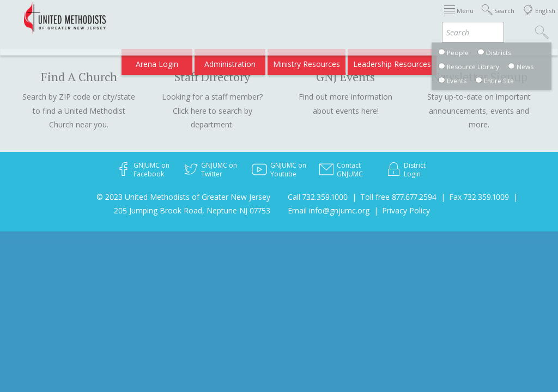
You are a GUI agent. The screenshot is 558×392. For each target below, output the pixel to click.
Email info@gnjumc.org (329, 210)
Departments (458, 18)
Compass (465, 61)
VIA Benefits (417, 61)
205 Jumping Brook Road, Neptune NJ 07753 (192, 210)
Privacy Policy (406, 210)
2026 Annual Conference (174, 18)
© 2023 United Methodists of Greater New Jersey (183, 197)
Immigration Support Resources (283, 18)
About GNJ (367, 18)
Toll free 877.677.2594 (398, 197)
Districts (410, 18)
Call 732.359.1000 (318, 197)
